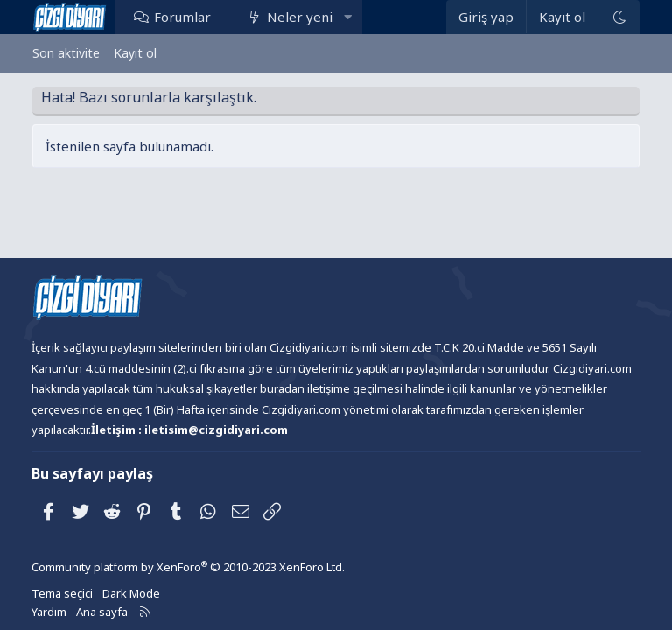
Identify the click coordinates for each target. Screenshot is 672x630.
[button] (348, 17)
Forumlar (182, 17)
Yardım (49, 612)
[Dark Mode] (619, 17)
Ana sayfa (102, 612)
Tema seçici (62, 593)
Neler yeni (300, 17)
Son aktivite (66, 53)
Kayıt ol (135, 53)
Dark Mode (131, 593)
